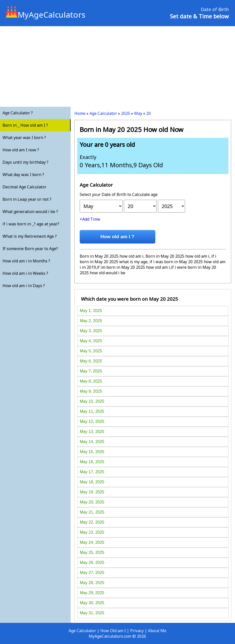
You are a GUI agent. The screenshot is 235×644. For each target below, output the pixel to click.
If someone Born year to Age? (30, 249)
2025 (126, 113)
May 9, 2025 (91, 391)
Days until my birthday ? (25, 162)
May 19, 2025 (92, 492)
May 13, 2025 (92, 432)
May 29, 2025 (92, 593)
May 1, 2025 (91, 311)
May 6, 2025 (91, 361)
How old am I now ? (21, 150)
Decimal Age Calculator (24, 187)
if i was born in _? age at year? (31, 224)
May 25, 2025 (92, 552)
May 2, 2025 (91, 321)
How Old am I (113, 631)
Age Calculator (103, 113)
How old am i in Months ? (26, 261)
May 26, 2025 (92, 563)
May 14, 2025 (92, 442)
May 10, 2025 (92, 401)
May (138, 113)
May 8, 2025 (91, 381)
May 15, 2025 (92, 452)
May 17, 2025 (92, 472)
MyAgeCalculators (45, 15)
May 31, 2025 (92, 613)
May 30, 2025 (92, 603)
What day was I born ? (23, 175)
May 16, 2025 (92, 462)
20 (149, 113)
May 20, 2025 (92, 502)
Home (80, 113)
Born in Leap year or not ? (27, 199)
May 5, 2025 (91, 351)
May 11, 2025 (92, 411)
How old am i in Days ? (24, 286)
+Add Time (90, 219)
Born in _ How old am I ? (25, 125)
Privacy (137, 631)
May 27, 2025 (92, 573)
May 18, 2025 (92, 482)
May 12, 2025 (92, 421)
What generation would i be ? (30, 212)
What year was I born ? (24, 138)
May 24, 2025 (92, 542)
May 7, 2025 (91, 371)
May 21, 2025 (92, 512)
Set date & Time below (199, 16)
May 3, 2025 (91, 331)
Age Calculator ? (18, 113)
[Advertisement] (117, 66)
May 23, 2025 (92, 532)
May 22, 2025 (92, 522)
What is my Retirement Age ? (30, 236)
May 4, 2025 (91, 341)
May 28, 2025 (92, 583)
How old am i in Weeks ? (25, 273)
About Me (157, 631)
